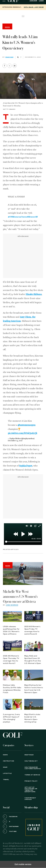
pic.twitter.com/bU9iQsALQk (23, 433)
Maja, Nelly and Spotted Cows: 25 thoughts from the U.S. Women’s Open (33, 660)
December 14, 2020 (15, 441)
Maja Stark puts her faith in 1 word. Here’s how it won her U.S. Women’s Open (34, 689)
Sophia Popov (26, 466)
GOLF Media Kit (31, 761)
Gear (5, 767)
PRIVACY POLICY (31, 781)
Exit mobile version (23, 864)
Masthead (29, 755)
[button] (10, 66)
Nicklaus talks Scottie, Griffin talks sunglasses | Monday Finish (12, 689)
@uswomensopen (27, 425)
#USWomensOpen (17, 217)
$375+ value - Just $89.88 (34, 7)
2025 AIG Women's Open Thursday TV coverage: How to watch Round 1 (11, 660)
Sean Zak (9, 57)
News (8, 566)
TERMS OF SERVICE (32, 775)
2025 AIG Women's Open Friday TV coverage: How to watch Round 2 (32, 630)
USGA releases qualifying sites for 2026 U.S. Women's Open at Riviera (11, 630)
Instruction (9, 761)
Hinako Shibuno (34, 294)
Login (41, 1)
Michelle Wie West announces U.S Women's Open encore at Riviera (20, 597)
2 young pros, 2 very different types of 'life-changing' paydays (11, 718)
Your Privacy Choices (30, 799)
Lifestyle (7, 773)
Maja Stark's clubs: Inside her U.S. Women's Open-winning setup (32, 718)
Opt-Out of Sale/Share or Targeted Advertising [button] (31, 790)
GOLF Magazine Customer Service (33, 768)
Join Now (33, 1)
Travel (6, 780)
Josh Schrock (12, 605)
